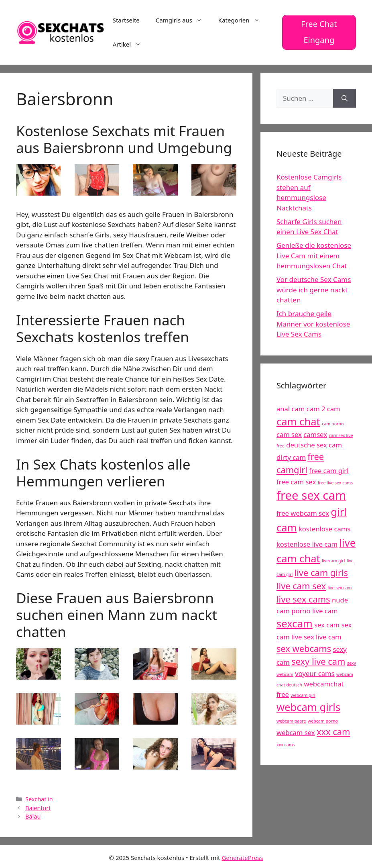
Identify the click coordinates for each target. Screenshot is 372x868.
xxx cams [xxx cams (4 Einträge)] (286, 744)
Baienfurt (38, 808)
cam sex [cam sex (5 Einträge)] (289, 434)
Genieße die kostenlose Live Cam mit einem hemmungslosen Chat (314, 255)
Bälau (33, 816)
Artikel (131, 44)
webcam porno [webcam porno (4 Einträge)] (323, 721)
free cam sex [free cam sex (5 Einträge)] (296, 481)
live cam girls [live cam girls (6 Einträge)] (321, 572)
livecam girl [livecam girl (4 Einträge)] (333, 560)
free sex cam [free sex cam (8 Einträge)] (311, 495)
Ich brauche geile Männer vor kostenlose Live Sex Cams (313, 324)
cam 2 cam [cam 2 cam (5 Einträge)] (323, 408)
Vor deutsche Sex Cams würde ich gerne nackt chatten (314, 290)
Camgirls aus (183, 20)
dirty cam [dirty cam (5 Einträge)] (291, 457)
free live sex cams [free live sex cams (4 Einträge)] (335, 482)
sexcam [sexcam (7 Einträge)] (295, 624)
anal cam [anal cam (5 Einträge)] (291, 408)
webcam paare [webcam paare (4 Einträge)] (291, 721)
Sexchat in (39, 799)
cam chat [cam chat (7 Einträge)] (298, 421)
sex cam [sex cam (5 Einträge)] (327, 625)
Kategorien (243, 20)
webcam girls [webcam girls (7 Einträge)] (308, 707)
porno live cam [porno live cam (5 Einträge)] (314, 611)
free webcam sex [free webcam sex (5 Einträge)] (303, 513)
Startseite (126, 20)
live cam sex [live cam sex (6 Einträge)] (301, 585)
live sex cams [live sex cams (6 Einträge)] (303, 599)
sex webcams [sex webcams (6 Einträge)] (304, 648)
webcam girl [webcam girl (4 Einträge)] (303, 695)
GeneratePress (242, 857)
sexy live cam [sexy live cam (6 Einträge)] (318, 661)
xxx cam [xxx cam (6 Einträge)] (333, 731)
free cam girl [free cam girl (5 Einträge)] (329, 470)
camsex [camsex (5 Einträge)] (315, 434)
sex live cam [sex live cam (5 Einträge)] (323, 636)
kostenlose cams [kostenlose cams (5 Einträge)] (324, 528)
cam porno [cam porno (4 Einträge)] (333, 423)
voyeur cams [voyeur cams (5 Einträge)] (315, 673)
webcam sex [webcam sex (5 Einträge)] (296, 732)
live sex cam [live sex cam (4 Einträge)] (340, 587)
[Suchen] (345, 98)
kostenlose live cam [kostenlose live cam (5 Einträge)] (307, 544)
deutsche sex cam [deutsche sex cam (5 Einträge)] (314, 444)
